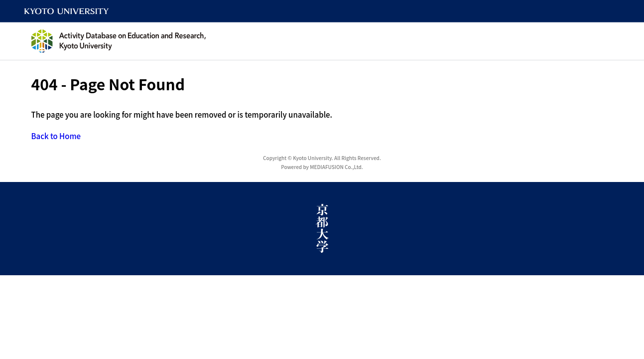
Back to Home (56, 136)
